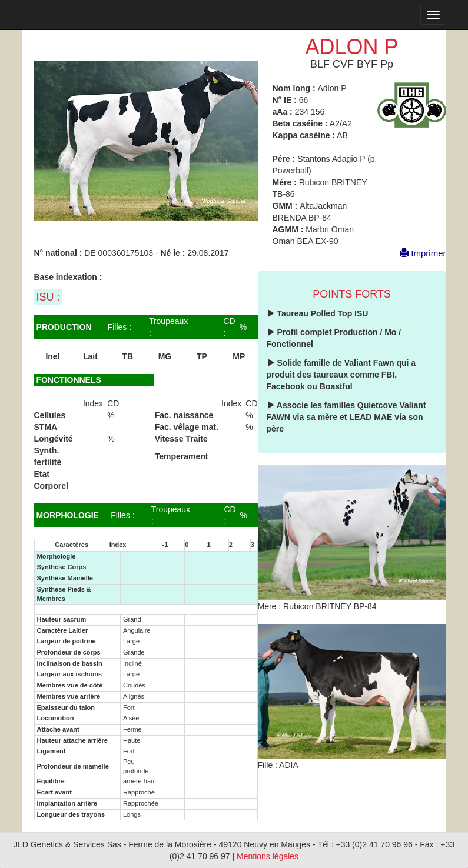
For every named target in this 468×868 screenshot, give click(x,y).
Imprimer (417, 253)
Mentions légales (268, 856)
